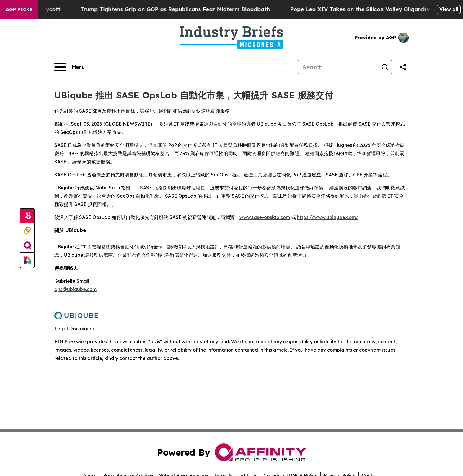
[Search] (338, 67)
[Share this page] (403, 67)
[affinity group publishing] (27, 246)
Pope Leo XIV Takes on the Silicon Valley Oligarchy (382, 9)
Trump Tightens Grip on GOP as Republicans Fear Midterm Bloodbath (198, 9)
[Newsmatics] (27, 260)
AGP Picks (19, 9)
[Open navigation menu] (70, 67)
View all (449, 9)
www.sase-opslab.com (265, 217)
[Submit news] (27, 216)
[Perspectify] (27, 231)
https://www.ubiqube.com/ (328, 217)
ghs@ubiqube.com (75, 289)
